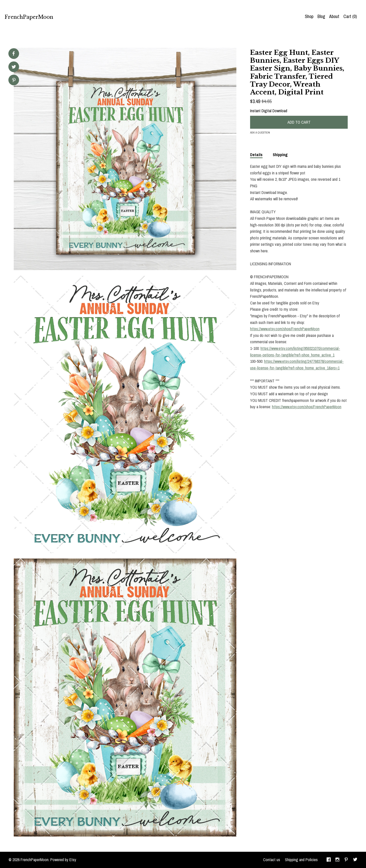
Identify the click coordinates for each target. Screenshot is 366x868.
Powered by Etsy (63, 860)
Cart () (350, 16)
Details (256, 155)
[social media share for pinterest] (14, 81)
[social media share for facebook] (13, 54)
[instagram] (337, 860)
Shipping (280, 155)
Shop (309, 16)
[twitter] (355, 860)
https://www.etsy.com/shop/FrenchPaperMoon (285, 329)
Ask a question (260, 133)
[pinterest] (346, 860)
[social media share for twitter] (14, 67)
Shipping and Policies (301, 860)
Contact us (272, 860)
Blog (321, 16)
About (334, 16)
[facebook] (329, 860)
